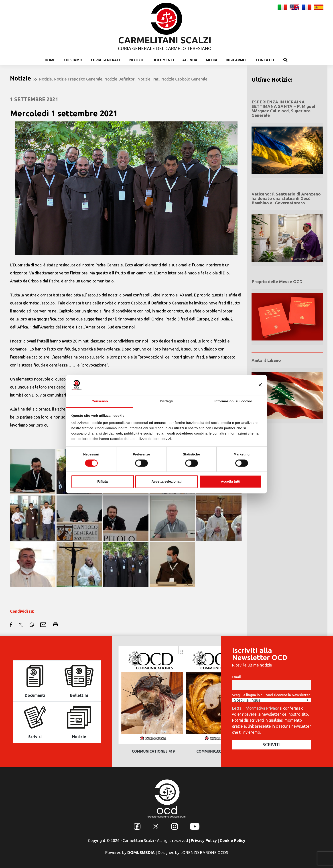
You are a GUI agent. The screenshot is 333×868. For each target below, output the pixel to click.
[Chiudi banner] (260, 385)
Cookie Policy (232, 840)
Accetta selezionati (166, 482)
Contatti (265, 60)
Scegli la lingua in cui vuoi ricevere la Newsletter (271, 695)
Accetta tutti (230, 482)
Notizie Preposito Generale (78, 79)
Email (236, 677)
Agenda (190, 60)
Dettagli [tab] (166, 401)
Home (50, 60)
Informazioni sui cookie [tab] (233, 401)
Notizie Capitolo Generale (184, 79)
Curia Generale (106, 60)
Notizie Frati (148, 79)
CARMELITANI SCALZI (165, 40)
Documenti (163, 60)
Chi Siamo (73, 60)
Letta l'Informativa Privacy (255, 708)
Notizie (137, 60)
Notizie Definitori (120, 79)
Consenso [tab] (100, 401)
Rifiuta (103, 482)
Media (212, 60)
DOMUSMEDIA (141, 852)
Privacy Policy (204, 840)
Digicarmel (237, 60)
